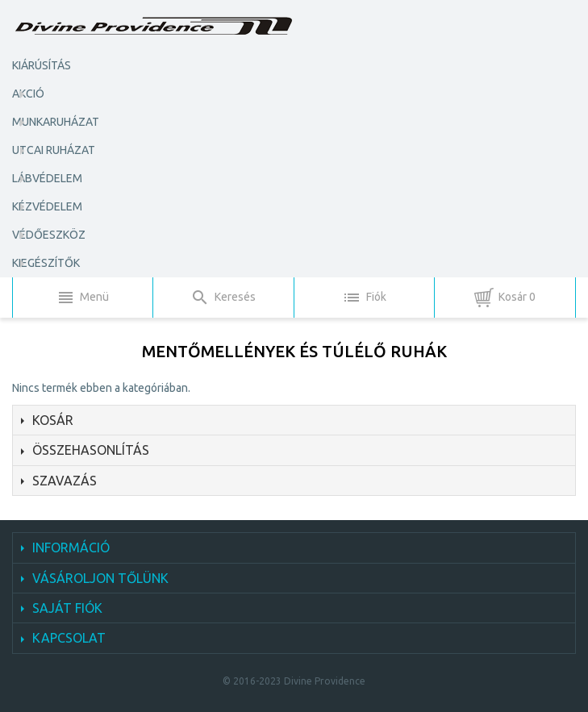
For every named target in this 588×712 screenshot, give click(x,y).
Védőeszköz (49, 235)
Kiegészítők (46, 263)
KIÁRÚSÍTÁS (42, 65)
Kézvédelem (47, 206)
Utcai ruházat (54, 150)
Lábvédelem (47, 178)
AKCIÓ (28, 94)
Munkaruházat (56, 122)
